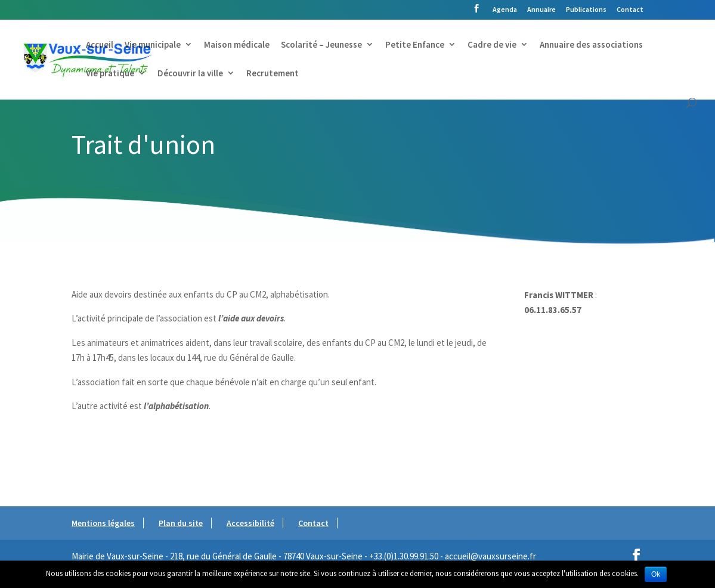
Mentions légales (103, 523)
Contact (630, 10)
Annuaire (541, 10)
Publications (586, 10)
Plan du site (181, 523)
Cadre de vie (492, 45)
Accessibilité (250, 523)
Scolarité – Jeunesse (321, 45)
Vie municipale (153, 45)
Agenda (505, 10)
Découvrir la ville (190, 74)
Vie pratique (110, 74)
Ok (656, 574)
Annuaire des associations (591, 45)
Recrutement (273, 74)
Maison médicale (237, 45)
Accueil (100, 45)
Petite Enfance (415, 45)
